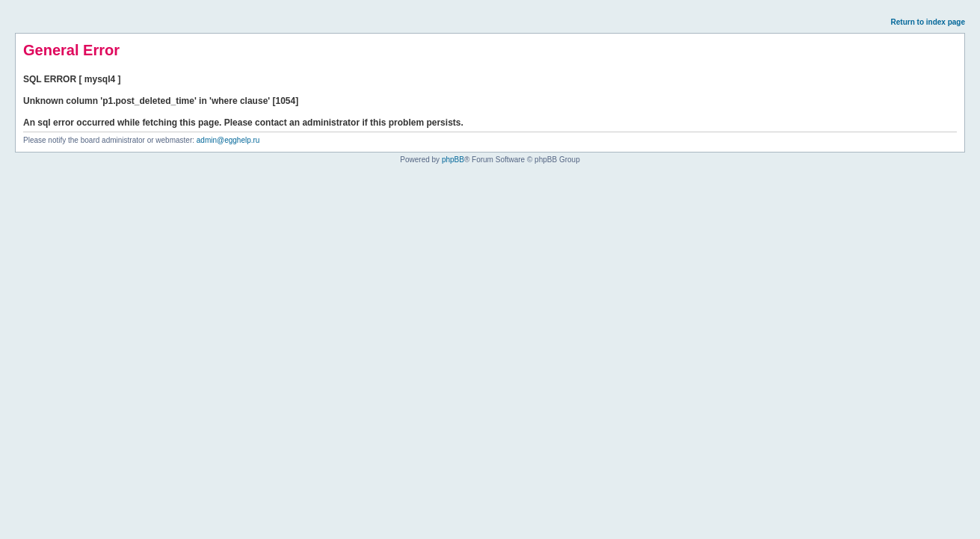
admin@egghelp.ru (228, 140)
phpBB (453, 160)
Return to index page (928, 22)
